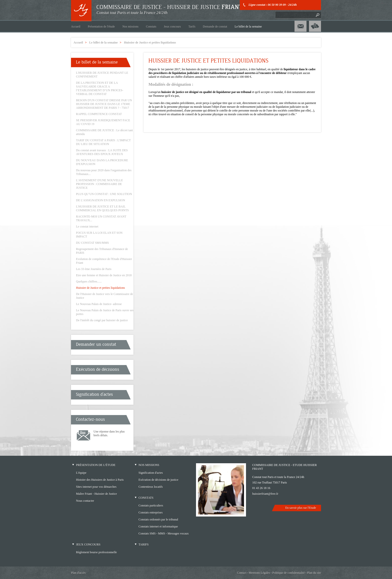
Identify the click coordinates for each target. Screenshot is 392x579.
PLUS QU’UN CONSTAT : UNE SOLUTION (104, 194)
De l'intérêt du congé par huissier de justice (102, 320)
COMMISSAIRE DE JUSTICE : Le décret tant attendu (104, 132)
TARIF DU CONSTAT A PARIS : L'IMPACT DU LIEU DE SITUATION (103, 142)
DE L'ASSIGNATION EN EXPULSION (101, 200)
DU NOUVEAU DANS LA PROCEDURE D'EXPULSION (102, 162)
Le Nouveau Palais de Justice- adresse (99, 304)
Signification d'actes (94, 394)
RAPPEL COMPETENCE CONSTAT (99, 114)
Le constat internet (87, 226)
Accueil (78, 42)
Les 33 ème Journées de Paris (94, 269)
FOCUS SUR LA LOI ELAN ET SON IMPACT (99, 235)
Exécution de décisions (98, 369)
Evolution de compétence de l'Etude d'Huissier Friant (104, 261)
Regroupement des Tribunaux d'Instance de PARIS (102, 251)
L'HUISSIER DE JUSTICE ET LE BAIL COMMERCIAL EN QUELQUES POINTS (102, 208)
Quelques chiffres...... (89, 281)
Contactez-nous (90, 419)
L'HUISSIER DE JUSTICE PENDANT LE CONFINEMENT (102, 75)
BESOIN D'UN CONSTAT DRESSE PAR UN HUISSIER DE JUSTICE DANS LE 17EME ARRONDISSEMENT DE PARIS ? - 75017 (104, 104)
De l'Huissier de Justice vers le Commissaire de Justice (104, 296)
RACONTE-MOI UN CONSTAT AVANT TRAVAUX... (101, 218)
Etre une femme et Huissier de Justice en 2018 (104, 275)
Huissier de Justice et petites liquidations (100, 288)
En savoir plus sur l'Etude (301, 508)
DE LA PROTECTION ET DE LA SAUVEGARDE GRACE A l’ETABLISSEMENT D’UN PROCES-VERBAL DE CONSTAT (100, 88)
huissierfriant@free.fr (265, 494)
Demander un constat (96, 344)
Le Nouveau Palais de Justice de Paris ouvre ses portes (105, 312)
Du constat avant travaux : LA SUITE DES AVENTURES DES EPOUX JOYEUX (102, 152)
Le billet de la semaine (97, 62)
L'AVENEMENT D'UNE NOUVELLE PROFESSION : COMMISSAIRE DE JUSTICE (99, 184)
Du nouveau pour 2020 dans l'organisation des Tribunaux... (104, 172)
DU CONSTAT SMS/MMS (92, 243)
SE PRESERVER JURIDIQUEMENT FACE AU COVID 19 (103, 122)
